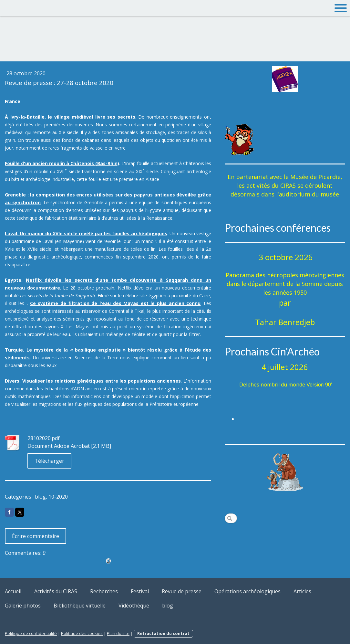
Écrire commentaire (36, 536)
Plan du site (118, 633)
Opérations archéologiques (247, 591)
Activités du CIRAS (56, 591)
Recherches (104, 591)
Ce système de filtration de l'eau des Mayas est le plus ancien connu (115, 303)
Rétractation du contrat (163, 633)
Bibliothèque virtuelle (80, 606)
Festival (140, 591)
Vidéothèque (134, 606)
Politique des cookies (82, 633)
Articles (302, 591)
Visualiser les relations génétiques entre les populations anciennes (102, 381)
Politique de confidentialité (31, 633)
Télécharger (49, 461)
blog (168, 606)
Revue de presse (182, 591)
